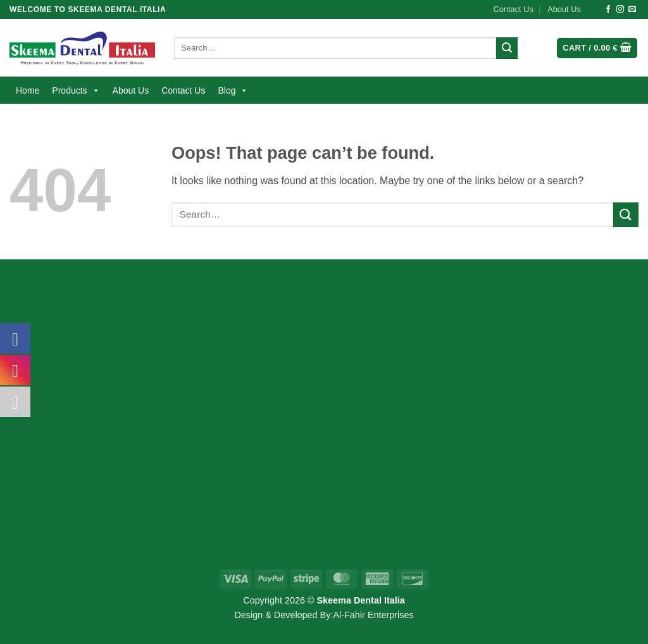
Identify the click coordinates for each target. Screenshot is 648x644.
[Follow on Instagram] (620, 9)
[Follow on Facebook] (608, 9)
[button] (597, 48)
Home (28, 90)
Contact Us (514, 9)
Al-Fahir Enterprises (373, 615)
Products (76, 90)
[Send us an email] (632, 9)
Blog (233, 90)
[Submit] (507, 48)
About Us (564, 9)
